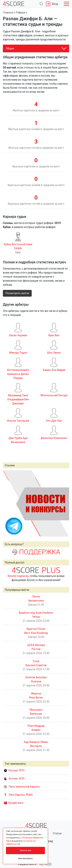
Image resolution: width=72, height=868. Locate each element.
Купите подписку (18, 576)
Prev (8, 503)
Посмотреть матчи (17, 293)
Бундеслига (14, 803)
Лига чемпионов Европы (22, 787)
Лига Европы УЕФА (18, 795)
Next (64, 503)
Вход (52, 4)
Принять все (25, 850)
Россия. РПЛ (14, 770)
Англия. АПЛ (14, 779)
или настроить (25, 858)
